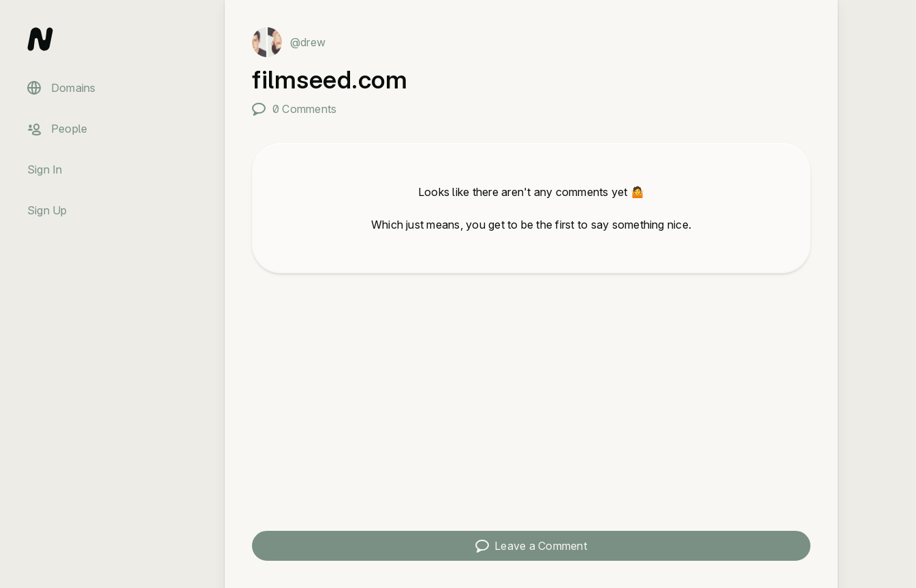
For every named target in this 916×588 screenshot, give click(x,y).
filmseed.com (330, 80)
